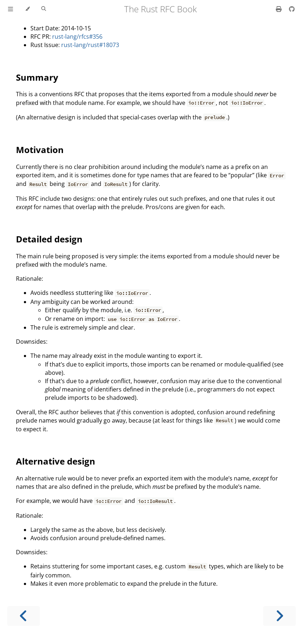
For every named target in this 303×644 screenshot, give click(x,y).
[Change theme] (27, 9)
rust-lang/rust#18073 (90, 45)
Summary (37, 77)
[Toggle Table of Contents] (10, 9)
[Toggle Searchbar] (44, 9)
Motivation (40, 150)
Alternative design (56, 461)
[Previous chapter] (24, 616)
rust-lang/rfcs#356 (77, 37)
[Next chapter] (279, 616)
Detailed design (49, 239)
